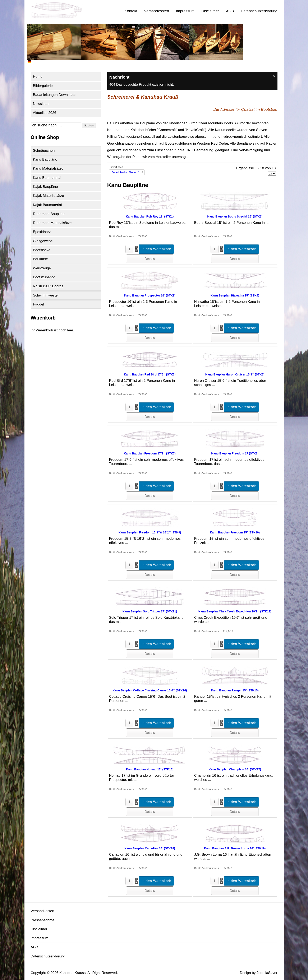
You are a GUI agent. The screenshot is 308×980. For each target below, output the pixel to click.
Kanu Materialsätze (48, 169)
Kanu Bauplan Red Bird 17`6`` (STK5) (150, 374)
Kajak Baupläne (45, 187)
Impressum (185, 11)
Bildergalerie (43, 86)
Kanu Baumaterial (47, 178)
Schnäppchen (44, 151)
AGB (230, 11)
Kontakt (131, 11)
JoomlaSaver (267, 973)
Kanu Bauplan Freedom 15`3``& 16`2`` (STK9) (150, 532)
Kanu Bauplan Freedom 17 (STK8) (235, 453)
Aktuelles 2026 (45, 113)
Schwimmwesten (46, 295)
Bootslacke (42, 250)
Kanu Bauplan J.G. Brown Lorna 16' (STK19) (235, 848)
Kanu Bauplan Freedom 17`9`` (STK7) (150, 453)
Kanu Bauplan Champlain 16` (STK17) (235, 769)
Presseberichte (43, 920)
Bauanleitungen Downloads (55, 95)
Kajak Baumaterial (47, 205)
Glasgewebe (43, 241)
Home (38, 77)
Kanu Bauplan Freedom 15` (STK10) (235, 532)
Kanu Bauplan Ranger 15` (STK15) (235, 690)
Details (150, 259)
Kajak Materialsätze (49, 196)
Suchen (89, 125)
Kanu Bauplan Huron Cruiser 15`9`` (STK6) (235, 374)
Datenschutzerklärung (259, 11)
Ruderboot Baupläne (49, 214)
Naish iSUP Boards (48, 286)
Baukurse (41, 259)
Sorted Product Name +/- (126, 172)
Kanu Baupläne (45, 160)
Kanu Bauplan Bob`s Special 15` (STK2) (235, 216)
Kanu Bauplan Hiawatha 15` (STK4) (235, 295)
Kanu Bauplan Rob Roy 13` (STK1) (150, 216)
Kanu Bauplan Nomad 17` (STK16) (150, 769)
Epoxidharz (42, 232)
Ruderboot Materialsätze (52, 223)
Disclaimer (210, 11)
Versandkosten (157, 11)
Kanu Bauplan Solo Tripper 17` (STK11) (150, 611)
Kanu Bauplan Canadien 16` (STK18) (150, 848)
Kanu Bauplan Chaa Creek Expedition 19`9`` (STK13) (235, 611)
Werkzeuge (42, 268)
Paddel (39, 304)
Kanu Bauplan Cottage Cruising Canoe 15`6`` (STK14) (150, 690)
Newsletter (41, 104)
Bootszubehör (44, 277)
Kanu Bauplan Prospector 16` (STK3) (150, 295)
